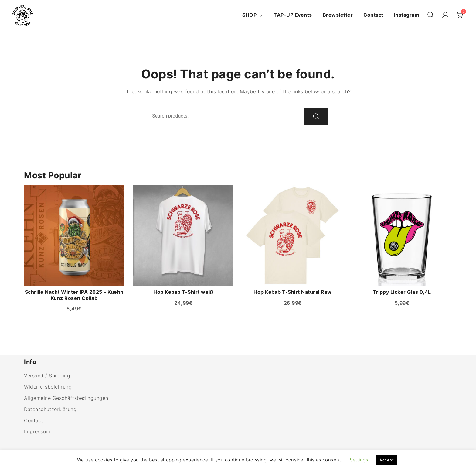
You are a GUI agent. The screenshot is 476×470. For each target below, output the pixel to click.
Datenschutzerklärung (50, 409)
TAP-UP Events (293, 15)
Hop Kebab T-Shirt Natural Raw (293, 292)
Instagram (407, 15)
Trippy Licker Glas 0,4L (402, 292)
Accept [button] (387, 460)
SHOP (249, 15)
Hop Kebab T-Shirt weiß (183, 292)
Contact (373, 15)
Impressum (37, 431)
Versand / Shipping (47, 376)
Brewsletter (338, 15)
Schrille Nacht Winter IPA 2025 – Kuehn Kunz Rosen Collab (74, 295)
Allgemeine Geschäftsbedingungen (66, 398)
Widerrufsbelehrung (48, 387)
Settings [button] (359, 460)
